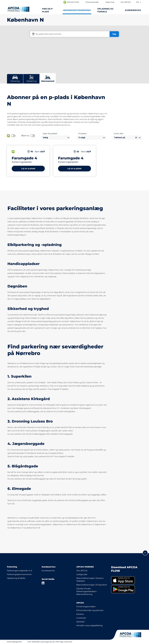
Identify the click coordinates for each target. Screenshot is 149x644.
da (139, 2)
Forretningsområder (86, 607)
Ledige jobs (82, 574)
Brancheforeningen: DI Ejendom (92, 585)
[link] (127, 580)
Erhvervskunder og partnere (90, 610)
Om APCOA (82, 571)
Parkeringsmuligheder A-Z (20, 571)
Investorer (81, 618)
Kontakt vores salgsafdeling (89, 625)
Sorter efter (119, 134)
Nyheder (81, 622)
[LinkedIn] (43, 583)
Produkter (82, 134)
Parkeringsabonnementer (19, 574)
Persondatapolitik (14, 642)
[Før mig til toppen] (145, 553)
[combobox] (56, 138)
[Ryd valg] (136, 138)
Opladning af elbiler (16, 578)
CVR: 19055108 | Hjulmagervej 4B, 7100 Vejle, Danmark (50, 642)
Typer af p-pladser (50, 134)
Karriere (80, 614)
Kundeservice (48, 571)
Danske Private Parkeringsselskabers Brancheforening (86, 591)
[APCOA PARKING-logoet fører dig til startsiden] (19, 9)
